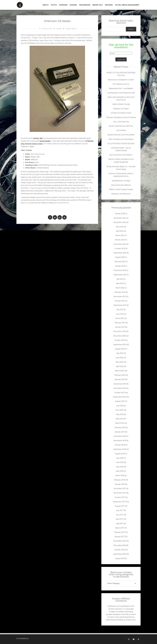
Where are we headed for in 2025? (121, 80)
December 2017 (120, 489)
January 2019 (120, 432)
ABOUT (46, 5)
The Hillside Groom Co (121, 84)
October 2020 (120, 340)
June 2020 (120, 358)
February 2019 (120, 428)
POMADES (63, 5)
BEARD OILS (98, 5)
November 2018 (120, 441)
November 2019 (120, 388)
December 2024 (120, 218)
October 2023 (120, 249)
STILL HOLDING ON (121, 122)
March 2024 (120, 235)
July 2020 (120, 353)
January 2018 (120, 484)
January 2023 (120, 266)
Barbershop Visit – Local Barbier (121, 88)
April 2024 (120, 231)
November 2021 (120, 297)
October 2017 (120, 497)
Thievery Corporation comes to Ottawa (121, 117)
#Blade (68, 29)
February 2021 (120, 323)
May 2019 (120, 414)
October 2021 (120, 301)
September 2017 (119, 502)
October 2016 (119, 550)
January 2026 (120, 214)
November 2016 (120, 545)
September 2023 (120, 253)
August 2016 (120, 558)
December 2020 (120, 331)
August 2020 (120, 349)
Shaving (59, 29)
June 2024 (120, 227)
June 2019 (119, 410)
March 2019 (119, 423)
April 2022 (120, 283)
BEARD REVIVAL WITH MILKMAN (121, 135)
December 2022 (120, 270)
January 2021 (120, 327)
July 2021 (120, 310)
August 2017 (120, 506)
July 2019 (120, 406)
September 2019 (119, 397)
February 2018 (119, 480)
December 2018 (120, 436)
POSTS (54, 5)
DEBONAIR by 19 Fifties (121, 181)
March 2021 (120, 318)
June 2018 (120, 462)
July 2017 (120, 510)
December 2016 (119, 541)
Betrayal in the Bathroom (121, 194)
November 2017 (120, 493)
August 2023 (120, 257)
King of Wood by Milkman (121, 185)
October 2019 (119, 393)
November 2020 (120, 336)
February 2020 (120, 375)
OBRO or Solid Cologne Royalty (121, 189)
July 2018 (120, 458)
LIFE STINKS (121, 130)
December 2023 (120, 244)
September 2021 (120, 305)
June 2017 (120, 515)
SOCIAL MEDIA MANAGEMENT (127, 5)
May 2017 (119, 519)
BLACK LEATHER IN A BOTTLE (121, 126)
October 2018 (120, 445)
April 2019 (119, 419)
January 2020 (120, 379)
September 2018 (120, 449)
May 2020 (119, 362)
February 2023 (120, 262)
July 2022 (120, 279)
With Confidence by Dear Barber (121, 139)
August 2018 (120, 454)
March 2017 (120, 528)
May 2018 (120, 467)
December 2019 (120, 384)
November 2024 (120, 222)
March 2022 (120, 288)
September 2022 (120, 275)
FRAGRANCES (85, 5)
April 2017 (120, 524)
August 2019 (120, 401)
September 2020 (120, 345)
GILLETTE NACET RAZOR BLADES (121, 144)
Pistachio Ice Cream (121, 109)
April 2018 (120, 471)
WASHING (109, 5)
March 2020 (119, 371)
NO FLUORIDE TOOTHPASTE (121, 155)
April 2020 (120, 366)
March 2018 (120, 476)
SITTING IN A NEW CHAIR (121, 113)
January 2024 (120, 240)
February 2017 (120, 532)
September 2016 (120, 554)
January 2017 (119, 537)
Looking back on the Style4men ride (121, 93)
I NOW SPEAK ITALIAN (121, 104)
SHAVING (73, 5)
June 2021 (120, 314)
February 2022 (120, 292)
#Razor (74, 29)
